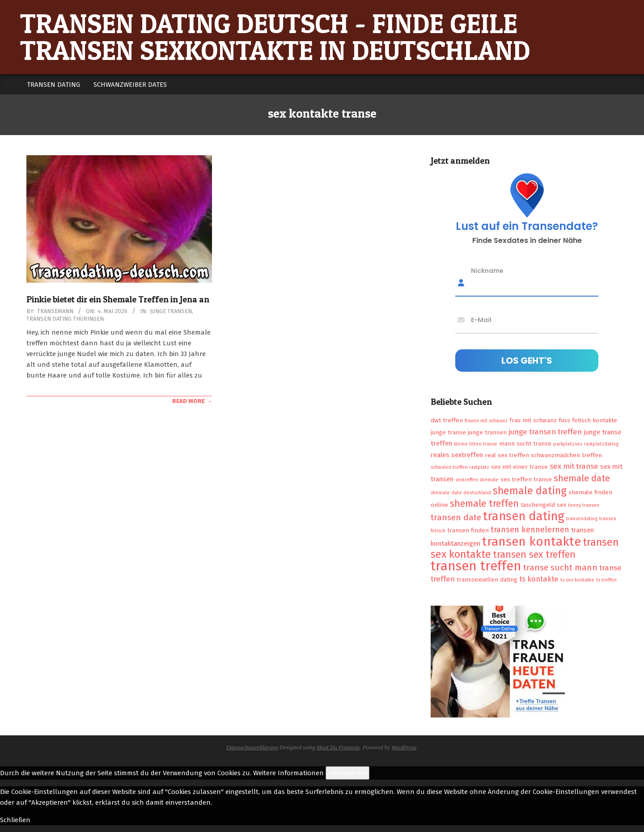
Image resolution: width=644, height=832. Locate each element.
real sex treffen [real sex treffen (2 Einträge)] (507, 455)
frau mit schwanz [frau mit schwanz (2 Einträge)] (533, 420)
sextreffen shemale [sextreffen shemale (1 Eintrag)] (477, 480)
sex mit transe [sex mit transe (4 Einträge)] (574, 466)
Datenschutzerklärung (252, 747)
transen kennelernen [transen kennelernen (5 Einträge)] (530, 530)
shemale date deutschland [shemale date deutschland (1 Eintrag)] (461, 493)
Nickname (487, 271)
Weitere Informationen (288, 773)
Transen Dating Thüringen (65, 319)
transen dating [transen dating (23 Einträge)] (524, 516)
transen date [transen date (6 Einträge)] (456, 517)
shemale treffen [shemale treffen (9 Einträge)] (484, 504)
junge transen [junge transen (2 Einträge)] (487, 432)
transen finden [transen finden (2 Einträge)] (468, 530)
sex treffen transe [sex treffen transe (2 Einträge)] (526, 479)
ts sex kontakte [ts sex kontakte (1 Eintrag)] (577, 580)
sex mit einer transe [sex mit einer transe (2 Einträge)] (519, 467)
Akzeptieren (347, 773)
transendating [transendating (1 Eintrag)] (582, 519)
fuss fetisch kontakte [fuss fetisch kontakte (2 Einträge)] (588, 420)
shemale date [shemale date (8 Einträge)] (582, 478)
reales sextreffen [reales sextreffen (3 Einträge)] (457, 455)
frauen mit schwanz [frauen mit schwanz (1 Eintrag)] (486, 421)
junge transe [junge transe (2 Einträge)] (448, 432)
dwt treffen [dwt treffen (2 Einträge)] (447, 420)
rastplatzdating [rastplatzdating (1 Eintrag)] (601, 444)
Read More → (192, 401)
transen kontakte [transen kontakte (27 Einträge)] (532, 541)
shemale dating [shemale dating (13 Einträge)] (530, 491)
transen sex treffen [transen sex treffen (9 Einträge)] (534, 555)
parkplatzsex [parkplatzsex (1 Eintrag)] (568, 444)
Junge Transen (171, 311)
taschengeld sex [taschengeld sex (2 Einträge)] (543, 505)
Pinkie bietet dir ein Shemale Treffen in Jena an (118, 299)
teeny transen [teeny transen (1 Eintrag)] (584, 505)
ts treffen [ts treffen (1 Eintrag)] (606, 580)
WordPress (404, 747)
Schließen (15, 820)
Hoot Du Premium (339, 747)
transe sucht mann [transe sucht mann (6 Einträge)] (560, 567)
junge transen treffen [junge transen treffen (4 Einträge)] (545, 432)
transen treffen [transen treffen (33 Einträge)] (476, 566)
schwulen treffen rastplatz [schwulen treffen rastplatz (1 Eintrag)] (460, 467)
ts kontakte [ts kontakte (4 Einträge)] (539, 579)
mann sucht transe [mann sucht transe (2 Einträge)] (525, 444)
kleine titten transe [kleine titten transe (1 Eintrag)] (476, 444)
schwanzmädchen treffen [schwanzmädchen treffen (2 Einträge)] (566, 455)
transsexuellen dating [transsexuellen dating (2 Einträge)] (487, 579)
